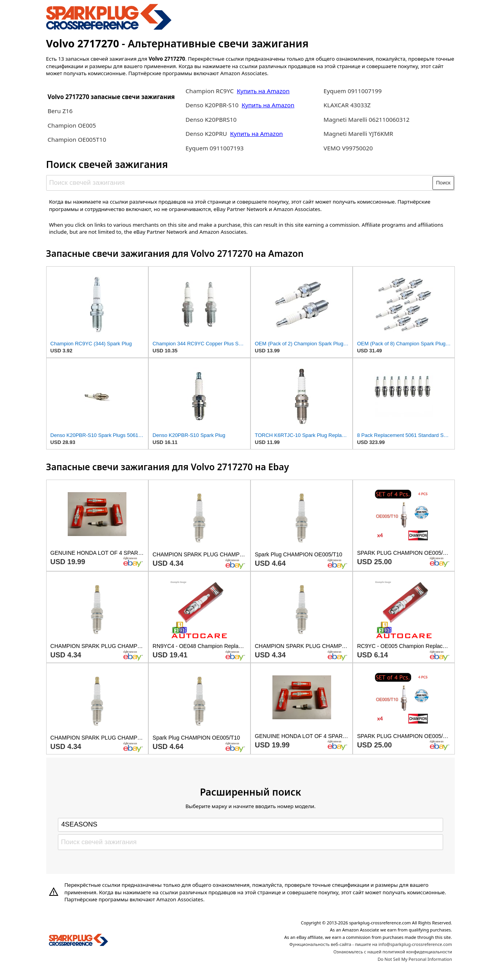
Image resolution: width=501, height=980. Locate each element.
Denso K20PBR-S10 (212, 105)
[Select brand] (250, 825)
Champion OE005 (72, 125)
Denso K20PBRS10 (211, 119)
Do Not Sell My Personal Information (415, 959)
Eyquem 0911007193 (215, 148)
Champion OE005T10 (77, 139)
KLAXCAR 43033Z (347, 105)
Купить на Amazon (263, 91)
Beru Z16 (60, 111)
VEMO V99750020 (348, 148)
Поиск (443, 183)
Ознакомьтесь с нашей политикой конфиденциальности (393, 952)
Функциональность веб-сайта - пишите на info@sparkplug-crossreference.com (371, 944)
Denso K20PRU (207, 134)
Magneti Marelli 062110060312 (367, 119)
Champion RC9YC (210, 91)
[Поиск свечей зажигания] (240, 183)
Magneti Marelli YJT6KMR (359, 134)
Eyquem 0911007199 (353, 91)
